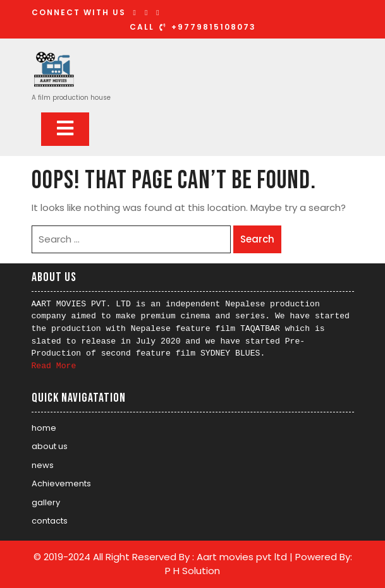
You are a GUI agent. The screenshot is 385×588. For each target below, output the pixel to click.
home (44, 428)
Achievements (61, 483)
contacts (50, 521)
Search (257, 239)
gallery (46, 502)
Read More (54, 366)
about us (50, 446)
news (43, 465)
